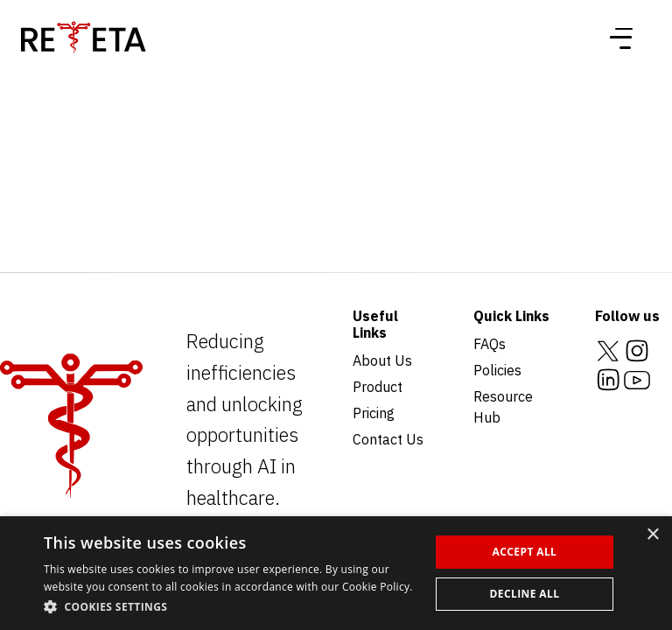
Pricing (374, 413)
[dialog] (336, 573)
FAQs (490, 344)
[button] (231, 606)
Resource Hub (503, 407)
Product (378, 387)
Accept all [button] (525, 552)
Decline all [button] (525, 594)
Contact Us (388, 439)
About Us (382, 360)
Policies (497, 370)
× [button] (652, 535)
